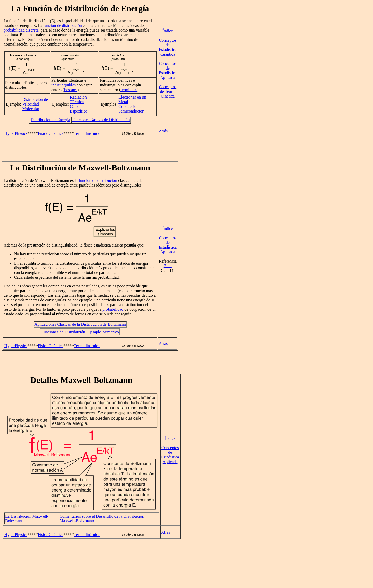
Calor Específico (79, 109)
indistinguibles (63, 85)
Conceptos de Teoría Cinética (168, 91)
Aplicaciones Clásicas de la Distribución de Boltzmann (80, 324)
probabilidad (113, 309)
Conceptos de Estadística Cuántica (168, 47)
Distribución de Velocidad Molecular (35, 104)
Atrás (163, 131)
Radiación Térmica (78, 99)
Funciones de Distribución (63, 332)
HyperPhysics (16, 133)
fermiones (129, 90)
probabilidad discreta (21, 30)
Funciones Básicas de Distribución (101, 120)
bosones (71, 90)
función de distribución (62, 25)
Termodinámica (87, 133)
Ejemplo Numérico (103, 332)
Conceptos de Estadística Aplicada (168, 70)
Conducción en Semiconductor (131, 109)
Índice (168, 31)
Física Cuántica (51, 133)
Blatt (168, 266)
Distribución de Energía (50, 120)
